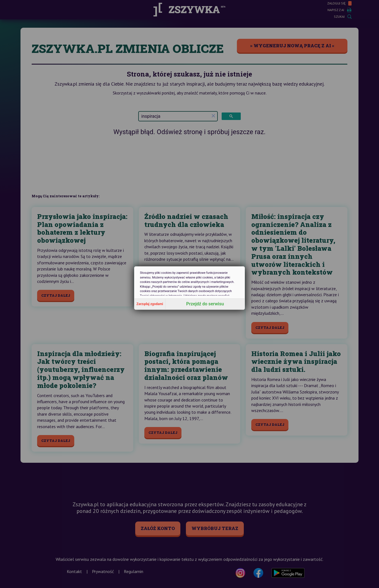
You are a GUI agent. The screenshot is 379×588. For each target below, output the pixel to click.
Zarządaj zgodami (150, 304)
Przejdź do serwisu (205, 304)
